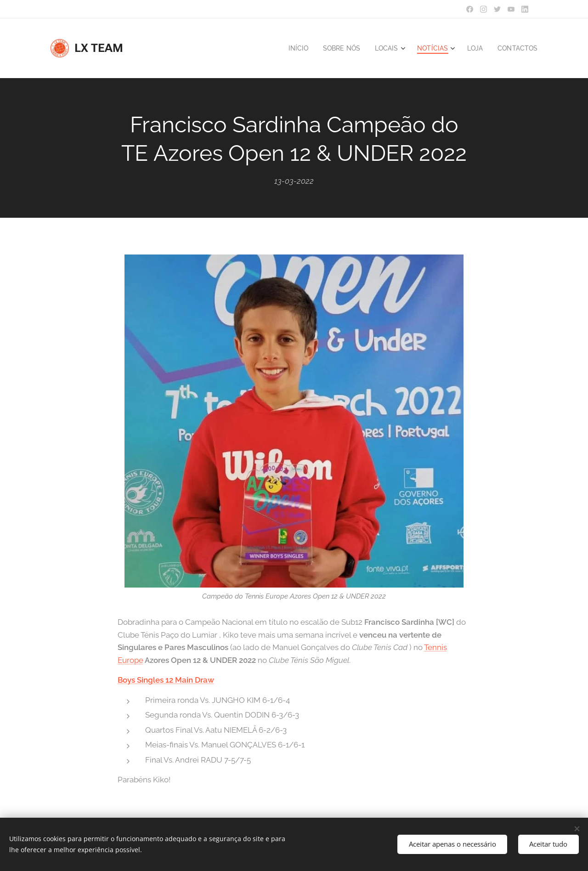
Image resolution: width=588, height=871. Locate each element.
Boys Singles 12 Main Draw (166, 680)
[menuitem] (290, 48)
